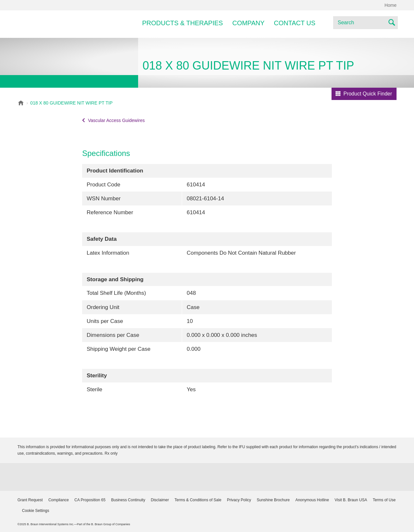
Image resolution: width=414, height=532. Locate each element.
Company (248, 23)
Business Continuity (128, 500)
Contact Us (295, 23)
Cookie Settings (36, 511)
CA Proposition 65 (90, 500)
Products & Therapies (183, 23)
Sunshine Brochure (273, 500)
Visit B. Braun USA (351, 500)
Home (391, 5)
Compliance (58, 500)
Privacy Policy (239, 500)
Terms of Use (384, 500)
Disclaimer (160, 500)
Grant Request (30, 500)
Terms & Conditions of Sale (198, 500)
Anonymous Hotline (312, 500)
